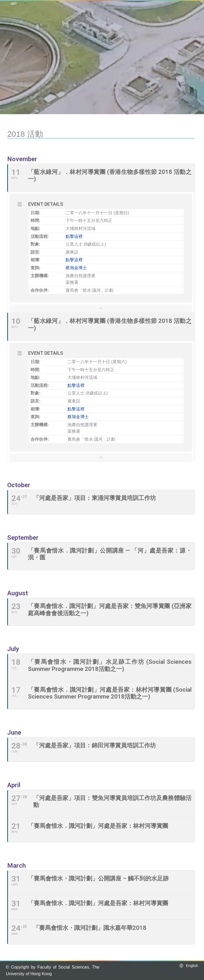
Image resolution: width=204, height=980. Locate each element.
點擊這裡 (74, 236)
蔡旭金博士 (76, 268)
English (188, 966)
